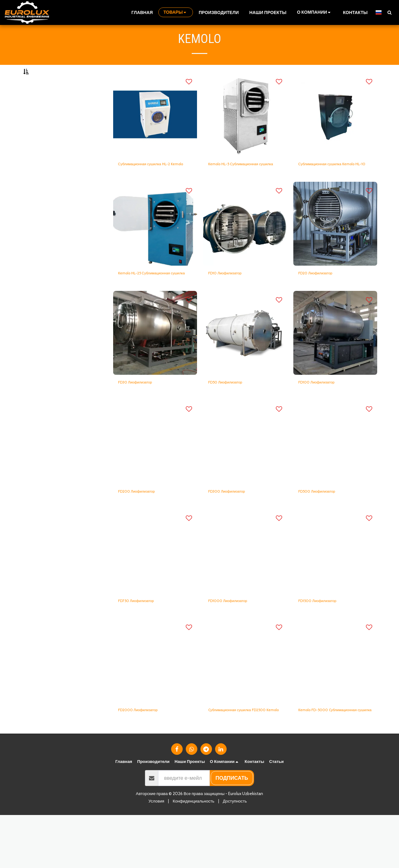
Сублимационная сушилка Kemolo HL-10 (330, 184)
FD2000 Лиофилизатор (146, 754)
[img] (155, 130)
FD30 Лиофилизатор (143, 419)
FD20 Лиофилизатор (323, 300)
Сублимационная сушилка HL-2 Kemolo (154, 184)
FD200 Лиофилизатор (144, 531)
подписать (232, 831)
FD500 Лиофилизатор (324, 531)
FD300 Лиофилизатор (234, 531)
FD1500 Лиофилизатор (325, 642)
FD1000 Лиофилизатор (236, 642)
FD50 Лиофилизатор (233, 419)
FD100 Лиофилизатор (324, 419)
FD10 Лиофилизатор (232, 300)
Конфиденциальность (194, 854)
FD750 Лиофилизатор (144, 642)
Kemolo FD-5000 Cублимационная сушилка (329, 758)
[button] (315, 12)
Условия (156, 854)
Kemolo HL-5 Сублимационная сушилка (244, 184)
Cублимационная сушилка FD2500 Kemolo (239, 758)
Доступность (235, 854)
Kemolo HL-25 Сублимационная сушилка (150, 304)
